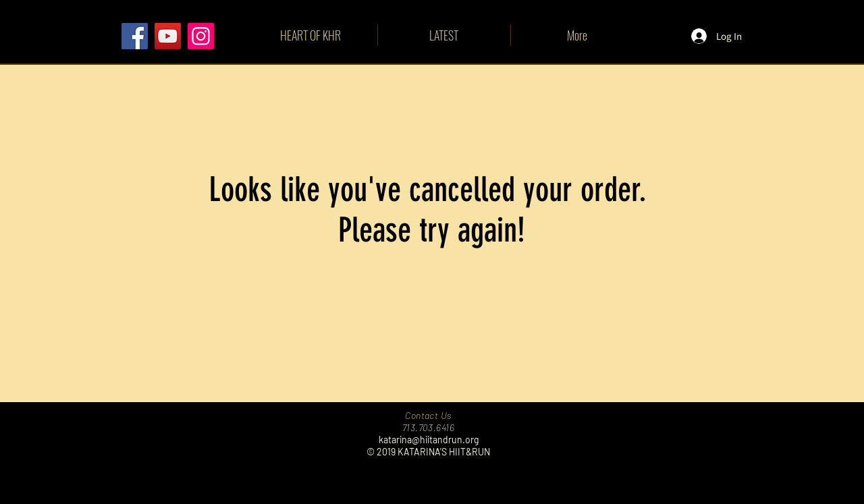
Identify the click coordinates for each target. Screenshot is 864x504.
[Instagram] (201, 36)
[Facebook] (135, 36)
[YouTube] (168, 36)
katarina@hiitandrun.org (429, 440)
